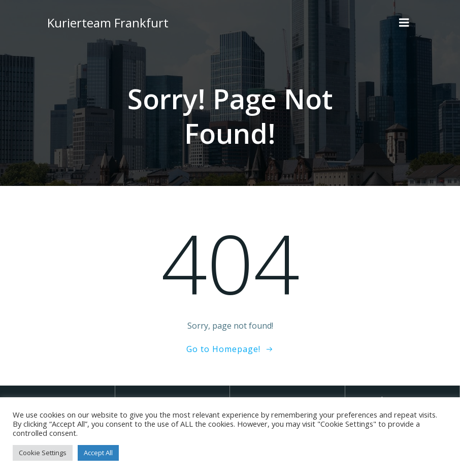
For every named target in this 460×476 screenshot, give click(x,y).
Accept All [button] (98, 453)
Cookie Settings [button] (43, 453)
